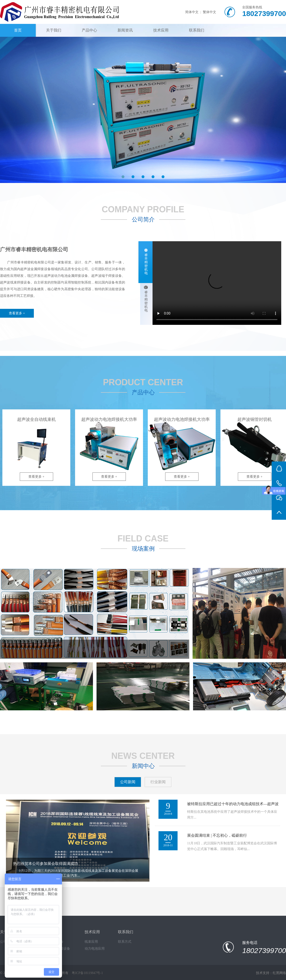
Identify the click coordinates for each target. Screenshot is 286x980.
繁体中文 (209, 12)
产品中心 (89, 30)
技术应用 (161, 30)
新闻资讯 (125, 30)
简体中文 (192, 12)
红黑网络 (279, 973)
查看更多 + (17, 313)
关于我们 (54, 30)
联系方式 (125, 942)
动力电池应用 (95, 949)
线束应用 (91, 942)
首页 (18, 30)
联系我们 (197, 30)
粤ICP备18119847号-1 (87, 973)
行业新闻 (158, 782)
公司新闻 (128, 782)
